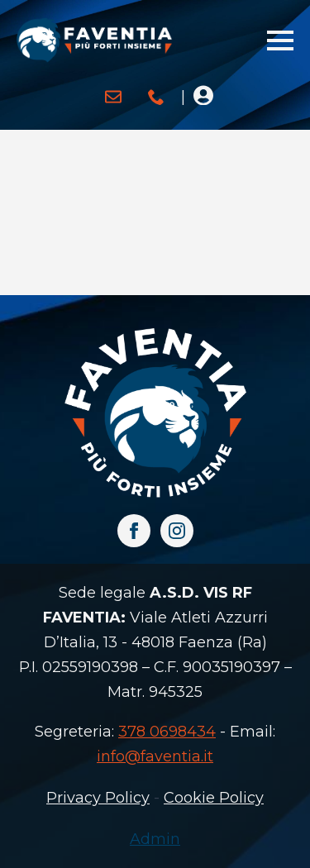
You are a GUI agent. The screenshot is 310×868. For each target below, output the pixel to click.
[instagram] (177, 531)
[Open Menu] (280, 41)
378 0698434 (167, 732)
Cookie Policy (214, 798)
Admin (155, 839)
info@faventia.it (155, 756)
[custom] (113, 97)
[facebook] (134, 531)
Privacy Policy (98, 798)
